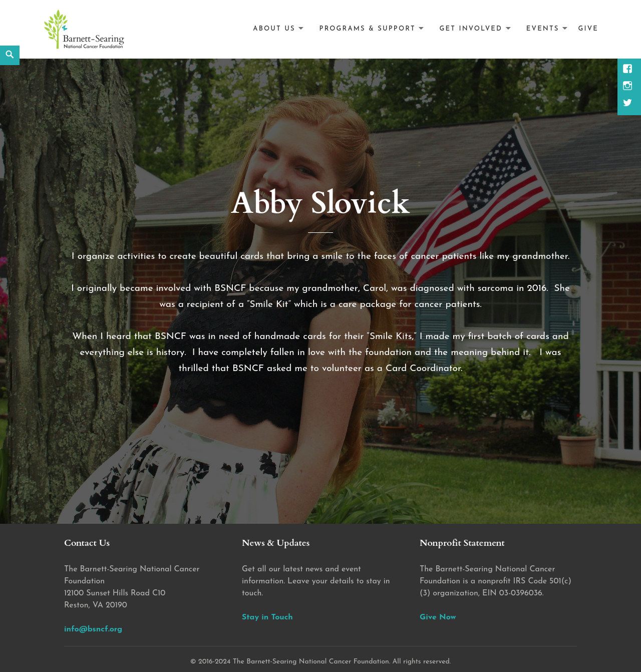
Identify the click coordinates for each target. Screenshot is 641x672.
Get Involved (471, 29)
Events (543, 29)
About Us (274, 29)
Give (588, 29)
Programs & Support (368, 29)
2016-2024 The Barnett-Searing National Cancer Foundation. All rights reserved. (325, 662)
